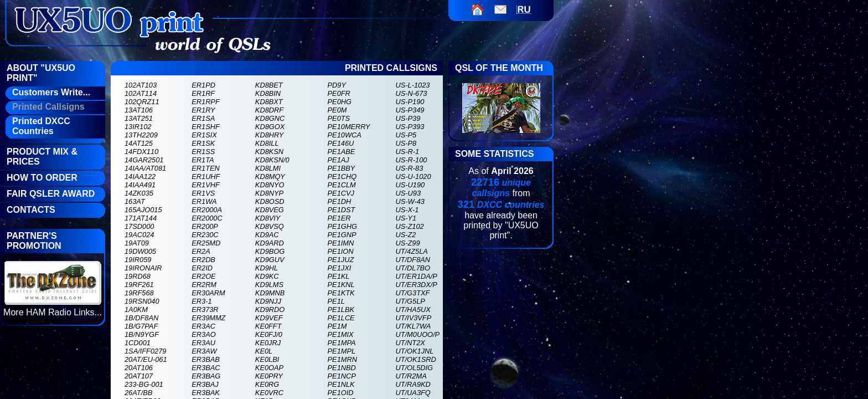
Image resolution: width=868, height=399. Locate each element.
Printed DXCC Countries (41, 126)
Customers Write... (51, 92)
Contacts (31, 210)
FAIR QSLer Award (51, 194)
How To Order (42, 178)
